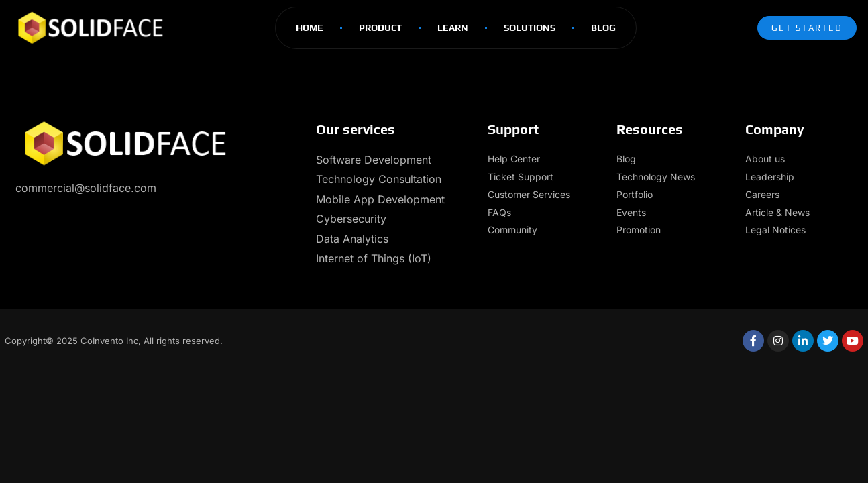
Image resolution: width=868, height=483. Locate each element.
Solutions (530, 28)
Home (310, 28)
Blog (603, 28)
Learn (453, 28)
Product (380, 28)
